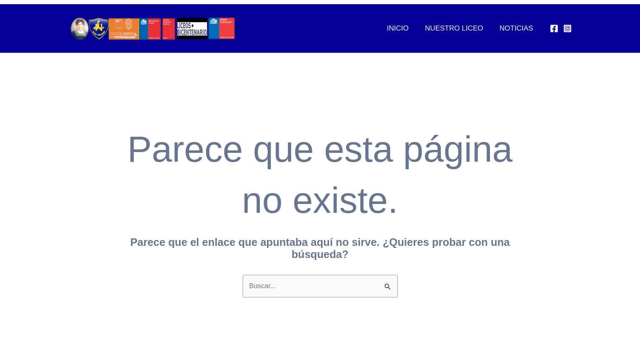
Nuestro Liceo (457, 28)
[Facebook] (554, 28)
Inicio (403, 28)
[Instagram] (567, 28)
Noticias (517, 28)
